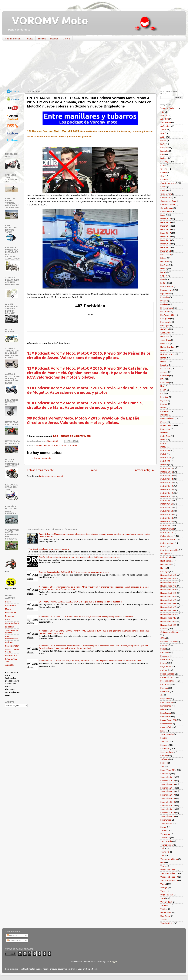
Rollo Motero (11, 655)
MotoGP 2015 (63, 445)
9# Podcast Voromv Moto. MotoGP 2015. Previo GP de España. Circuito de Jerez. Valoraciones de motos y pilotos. (84, 420)
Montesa (164, 433)
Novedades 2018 (168, 593)
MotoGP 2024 (167, 514)
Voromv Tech (166, 902)
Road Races (166, 717)
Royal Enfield (166, 727)
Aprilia (163, 130)
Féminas (164, 304)
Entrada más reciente (40, 470)
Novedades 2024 (168, 614)
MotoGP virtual (167, 529)
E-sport (164, 276)
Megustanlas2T (12, 623)
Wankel (164, 909)
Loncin (163, 390)
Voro (163, 898)
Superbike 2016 (168, 791)
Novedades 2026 (168, 621)
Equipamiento (167, 290)
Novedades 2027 (168, 625)
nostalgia (164, 572)
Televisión (165, 838)
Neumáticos (166, 564)
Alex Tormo (166, 123)
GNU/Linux (165, 336)
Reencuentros (167, 702)
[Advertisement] (92, 66)
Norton (164, 568)
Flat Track (165, 311)
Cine (162, 176)
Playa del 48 (11, 612)
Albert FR (9, 665)
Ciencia (164, 172)
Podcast (73, 445)
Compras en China (168, 201)
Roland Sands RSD (169, 720)
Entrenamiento (167, 286)
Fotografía (165, 319)
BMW (163, 144)
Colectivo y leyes (168, 183)
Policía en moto (167, 674)
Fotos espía (166, 322)
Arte (162, 133)
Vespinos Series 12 (169, 873)
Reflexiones (166, 706)
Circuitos (164, 180)
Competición (166, 197)
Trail (162, 848)
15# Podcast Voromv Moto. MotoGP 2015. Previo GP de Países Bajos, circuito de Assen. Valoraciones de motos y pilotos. (89, 355)
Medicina (164, 415)
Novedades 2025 (168, 618)
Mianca (8, 609)
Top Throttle (166, 841)
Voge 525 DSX (167, 895)
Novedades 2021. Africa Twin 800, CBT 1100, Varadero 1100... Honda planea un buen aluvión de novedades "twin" (90, 661)
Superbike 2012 (168, 777)
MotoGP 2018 (167, 493)
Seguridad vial (167, 752)
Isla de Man (165, 368)
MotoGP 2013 (167, 475)
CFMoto (164, 169)
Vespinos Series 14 (169, 880)
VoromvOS (165, 905)
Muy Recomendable (169, 550)
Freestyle (165, 326)
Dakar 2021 (166, 247)
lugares (164, 400)
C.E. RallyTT (166, 162)
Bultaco (164, 158)
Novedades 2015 (168, 582)
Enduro (164, 283)
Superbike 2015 (168, 788)
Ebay (163, 279)
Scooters (164, 745)
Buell (163, 155)
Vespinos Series (168, 870)
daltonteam (166, 254)
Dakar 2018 (166, 237)
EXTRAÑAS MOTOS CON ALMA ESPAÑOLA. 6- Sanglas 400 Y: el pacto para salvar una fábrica (81, 602)
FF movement (167, 308)
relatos (164, 709)
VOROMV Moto (47, 20)
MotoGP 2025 (167, 518)
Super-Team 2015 (169, 770)
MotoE (163, 454)
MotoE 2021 (166, 461)
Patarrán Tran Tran (169, 642)
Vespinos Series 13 (169, 877)
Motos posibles (167, 543)
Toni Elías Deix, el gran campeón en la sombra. (49, 549)
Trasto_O (165, 852)
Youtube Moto (167, 923)
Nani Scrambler (12, 646)
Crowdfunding (167, 208)
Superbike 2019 (168, 802)
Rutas (163, 731)
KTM (162, 379)
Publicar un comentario (41, 458)
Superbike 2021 (168, 809)
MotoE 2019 (166, 457)
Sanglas (164, 738)
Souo (163, 766)
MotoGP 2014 (167, 479)
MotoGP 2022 (167, 507)
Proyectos (165, 684)
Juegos (164, 372)
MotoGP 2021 (167, 504)
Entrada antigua (144, 470)
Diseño (164, 269)
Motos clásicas (167, 536)
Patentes (164, 645)
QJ (162, 695)
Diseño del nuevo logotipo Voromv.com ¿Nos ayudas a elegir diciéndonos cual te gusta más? (80, 557)
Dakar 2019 (166, 240)
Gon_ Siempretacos (11, 637)
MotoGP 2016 (167, 486)
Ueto (7, 620)
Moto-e (164, 440)
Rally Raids (165, 699)
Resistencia (166, 713)
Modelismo (165, 429)
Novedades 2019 (168, 597)
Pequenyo (10, 616)
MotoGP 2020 (167, 500)
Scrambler (165, 749)
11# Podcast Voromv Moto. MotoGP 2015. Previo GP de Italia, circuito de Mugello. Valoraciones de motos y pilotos (90, 390)
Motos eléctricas (168, 539)
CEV (162, 165)
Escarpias (9, 627)
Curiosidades (166, 212)
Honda (163, 358)
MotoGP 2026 (167, 522)
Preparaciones (167, 677)
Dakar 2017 (166, 233)
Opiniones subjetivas (170, 632)
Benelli (163, 140)
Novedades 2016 (168, 586)
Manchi (163, 408)
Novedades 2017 (168, 589)
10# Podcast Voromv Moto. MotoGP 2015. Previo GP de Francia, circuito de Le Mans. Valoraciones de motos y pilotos (85, 405)
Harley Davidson (168, 347)
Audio (163, 137)
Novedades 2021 (168, 604)
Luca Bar (164, 397)
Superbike (165, 774)
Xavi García (165, 916)
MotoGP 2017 (167, 490)
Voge (163, 891)
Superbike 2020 (168, 806)
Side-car (164, 756)
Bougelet (165, 151)
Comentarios (14, 941)
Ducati (163, 272)
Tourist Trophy (167, 845)
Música (163, 547)
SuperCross (166, 820)
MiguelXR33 (42, 445)
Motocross (165, 450)
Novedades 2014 (168, 579)
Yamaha (164, 920)
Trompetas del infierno (12, 631)
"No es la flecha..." (168, 108)
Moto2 (163, 443)
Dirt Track (165, 262)
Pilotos (164, 663)
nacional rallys (167, 557)
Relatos (29, 39)
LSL (162, 393)
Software (165, 759)
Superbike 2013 (168, 781)
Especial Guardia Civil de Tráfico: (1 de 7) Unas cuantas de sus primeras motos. (74, 572)
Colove (164, 187)
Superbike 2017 (168, 795)
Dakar (163, 215)
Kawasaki (165, 376)
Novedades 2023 (168, 611)
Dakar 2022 (166, 251)
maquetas (165, 411)
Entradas (12, 935)
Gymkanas (165, 343)
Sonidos (164, 763)
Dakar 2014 (166, 222)
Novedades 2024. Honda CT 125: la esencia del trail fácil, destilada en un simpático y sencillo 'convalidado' (86, 617)
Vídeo (163, 884)
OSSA (163, 638)
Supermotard (166, 823)
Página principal (13, 39)
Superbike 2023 (168, 816)
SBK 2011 (165, 741)
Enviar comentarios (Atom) (51, 476)
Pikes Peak (165, 659)
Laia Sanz (165, 383)
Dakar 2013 (166, 219)
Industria (164, 365)
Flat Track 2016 (167, 315)
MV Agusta (165, 554)
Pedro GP (9, 642)
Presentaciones (167, 681)
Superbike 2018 (168, 798)
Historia (164, 351)
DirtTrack (164, 265)
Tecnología (165, 834)
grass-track (166, 340)
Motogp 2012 (167, 472)
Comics (164, 190)
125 (162, 112)
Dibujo (163, 258)
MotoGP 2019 (167, 497)
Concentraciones (168, 205)
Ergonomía (165, 294)
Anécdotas (165, 126)
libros (163, 386)
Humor (163, 361)
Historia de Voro (168, 354)
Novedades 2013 (168, 575)
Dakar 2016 (166, 229)
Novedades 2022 (168, 607)
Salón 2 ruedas (167, 734)
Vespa (163, 866)
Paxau (8, 602)
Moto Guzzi (165, 436)
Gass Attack (11, 605)
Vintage (164, 888)
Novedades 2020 (168, 600)
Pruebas (164, 688)
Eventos (164, 301)
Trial (162, 855)
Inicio (94, 470)
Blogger (113, 962)
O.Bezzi (164, 629)
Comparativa (166, 194)
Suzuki (163, 827)
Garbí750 (165, 329)
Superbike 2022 (168, 813)
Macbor (164, 404)
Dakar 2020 (166, 244)
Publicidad (165, 691)
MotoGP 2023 (167, 511)
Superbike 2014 (168, 784)
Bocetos (54, 39)
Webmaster (166, 912)
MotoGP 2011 (167, 468)
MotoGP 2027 (167, 525)
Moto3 (163, 447)
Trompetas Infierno (169, 859)
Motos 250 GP (167, 532)
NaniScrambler (167, 561)
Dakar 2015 (166, 226)
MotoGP (52, 445)
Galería (67, 39)
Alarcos (164, 115)
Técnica (42, 39)
